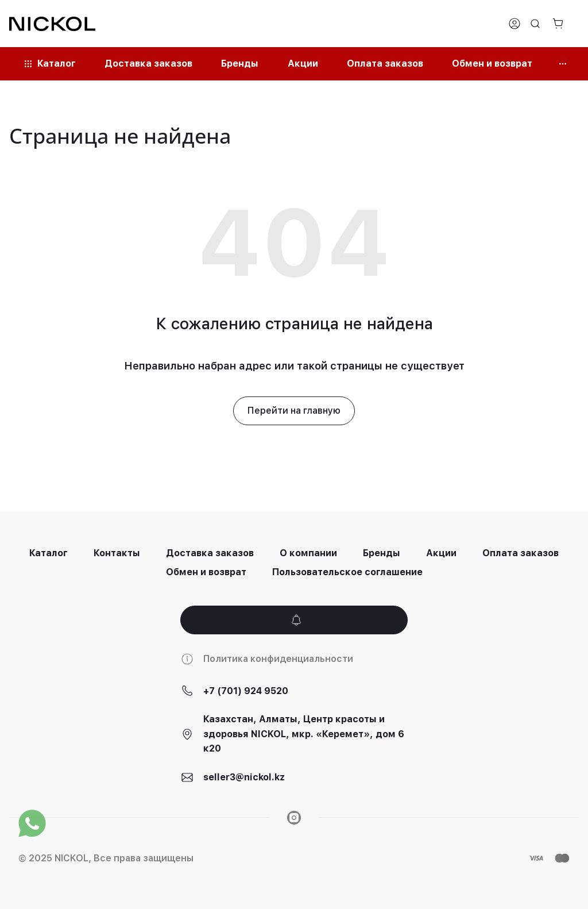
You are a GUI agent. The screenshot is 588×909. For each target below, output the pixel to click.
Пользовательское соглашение (347, 572)
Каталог (49, 553)
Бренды (382, 553)
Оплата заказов (521, 553)
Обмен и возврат (206, 572)
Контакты (117, 553)
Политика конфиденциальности (278, 659)
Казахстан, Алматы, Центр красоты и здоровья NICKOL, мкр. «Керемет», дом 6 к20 (304, 734)
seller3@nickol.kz (244, 777)
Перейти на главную (294, 411)
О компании (308, 553)
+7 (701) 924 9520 (246, 691)
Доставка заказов (210, 553)
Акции (441, 553)
